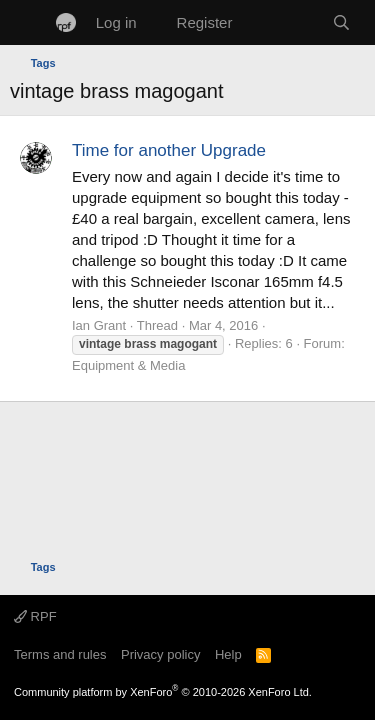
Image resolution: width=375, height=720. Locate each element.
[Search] (341, 22)
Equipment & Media (128, 365)
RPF (35, 616)
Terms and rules (60, 654)
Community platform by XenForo (163, 692)
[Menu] (27, 23)
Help (228, 654)
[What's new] (281, 22)
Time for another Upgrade (169, 150)
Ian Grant (99, 325)
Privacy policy (160, 654)
